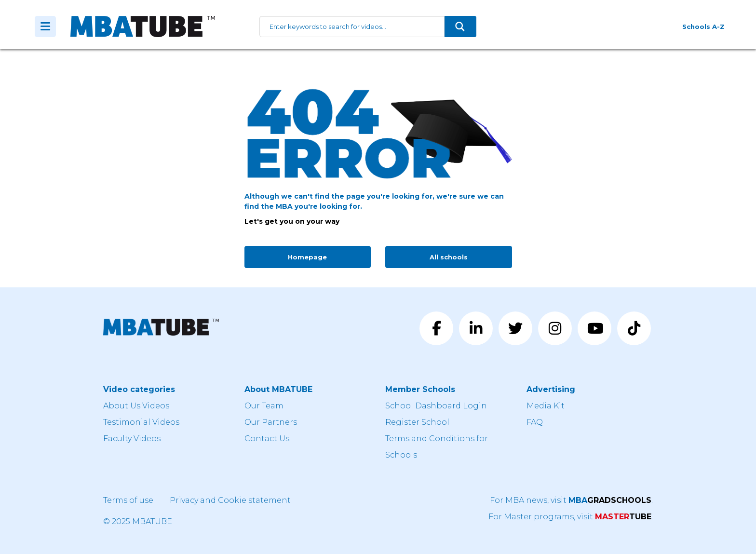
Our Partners (271, 422)
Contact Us (267, 439)
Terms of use (128, 500)
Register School (417, 422)
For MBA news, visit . (571, 500)
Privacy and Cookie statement (230, 500)
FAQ (535, 422)
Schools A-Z (703, 27)
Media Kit (546, 406)
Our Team (264, 406)
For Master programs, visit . (571, 517)
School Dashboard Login (436, 406)
